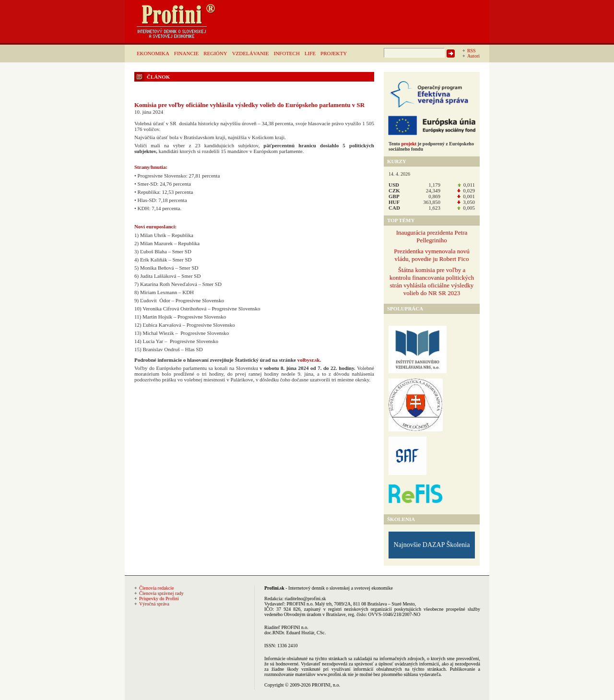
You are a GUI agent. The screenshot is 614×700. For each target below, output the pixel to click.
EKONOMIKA (153, 53)
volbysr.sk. (309, 360)
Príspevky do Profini (159, 599)
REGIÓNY (215, 53)
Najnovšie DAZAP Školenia (432, 545)
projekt (409, 144)
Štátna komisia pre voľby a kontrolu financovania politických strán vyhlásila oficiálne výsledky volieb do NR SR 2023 (432, 281)
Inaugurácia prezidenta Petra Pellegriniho (432, 236)
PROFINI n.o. (300, 604)
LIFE (310, 53)
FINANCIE (186, 53)
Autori (473, 56)
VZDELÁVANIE (251, 53)
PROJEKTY (334, 53)
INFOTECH (286, 53)
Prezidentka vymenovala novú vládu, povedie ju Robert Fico (431, 255)
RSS (472, 51)
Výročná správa (154, 604)
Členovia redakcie (156, 588)
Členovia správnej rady (161, 593)
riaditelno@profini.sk (305, 599)
